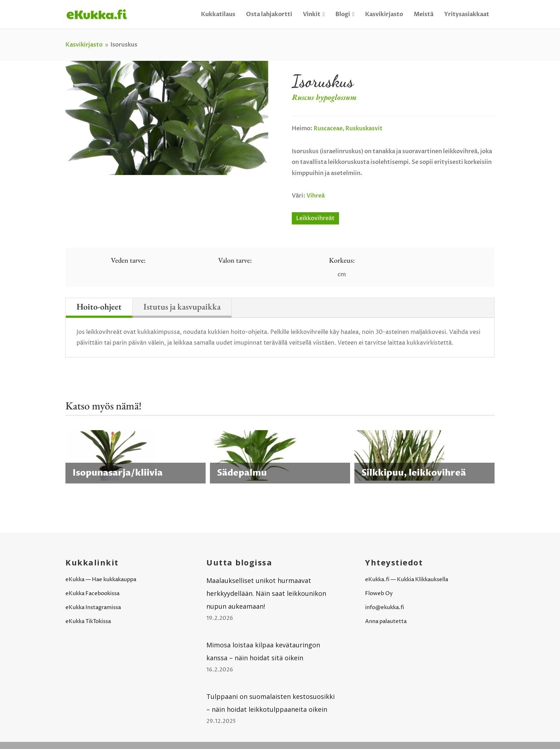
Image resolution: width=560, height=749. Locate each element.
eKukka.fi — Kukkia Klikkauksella (407, 580)
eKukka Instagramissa (93, 607)
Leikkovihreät (315, 218)
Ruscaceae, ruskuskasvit (348, 128)
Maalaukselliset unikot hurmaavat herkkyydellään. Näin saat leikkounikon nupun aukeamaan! (266, 593)
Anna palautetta (386, 621)
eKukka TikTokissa (88, 621)
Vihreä (316, 196)
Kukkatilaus (218, 14)
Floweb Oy (379, 594)
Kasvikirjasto (384, 14)
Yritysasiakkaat (467, 14)
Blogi (345, 14)
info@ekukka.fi (385, 607)
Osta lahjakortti (269, 14)
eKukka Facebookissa (92, 594)
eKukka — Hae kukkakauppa (101, 580)
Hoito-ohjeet (99, 307)
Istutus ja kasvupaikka (182, 307)
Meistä (424, 14)
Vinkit (314, 14)
